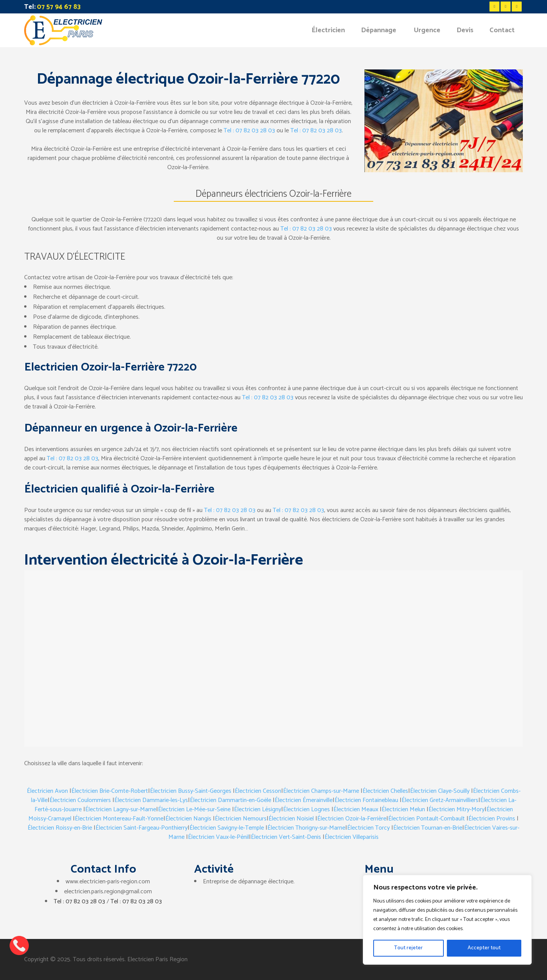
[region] (447, 920)
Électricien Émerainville (304, 800)
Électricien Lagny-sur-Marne (121, 810)
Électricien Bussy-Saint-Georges (191, 791)
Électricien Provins (492, 819)
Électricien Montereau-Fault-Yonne (119, 819)
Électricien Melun (403, 810)
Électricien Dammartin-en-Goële (231, 800)
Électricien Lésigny (258, 810)
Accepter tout (484, 948)
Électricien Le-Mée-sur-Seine (194, 810)
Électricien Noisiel (291, 819)
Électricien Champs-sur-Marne (321, 791)
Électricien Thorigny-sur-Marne (306, 828)
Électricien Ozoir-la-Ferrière (352, 819)
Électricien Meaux (356, 810)
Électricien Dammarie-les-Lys (151, 800)
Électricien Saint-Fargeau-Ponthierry (142, 828)
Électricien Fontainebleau (366, 800)
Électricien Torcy (368, 828)
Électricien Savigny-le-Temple (227, 828)
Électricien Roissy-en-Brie (60, 828)
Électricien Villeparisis (352, 837)
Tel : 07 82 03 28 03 (249, 131)
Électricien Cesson (258, 791)
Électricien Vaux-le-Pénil (218, 837)
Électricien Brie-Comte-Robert (110, 791)
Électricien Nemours (241, 819)
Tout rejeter (408, 948)
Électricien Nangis (188, 819)
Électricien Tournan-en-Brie (428, 828)
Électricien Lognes (306, 810)
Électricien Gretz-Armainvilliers (440, 800)
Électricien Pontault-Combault (427, 819)
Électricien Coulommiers (80, 800)
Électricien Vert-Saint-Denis (286, 837)
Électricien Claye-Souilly (440, 791)
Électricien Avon (47, 791)
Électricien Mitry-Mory (456, 810)
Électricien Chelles (385, 791)
